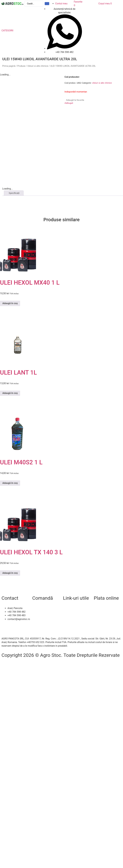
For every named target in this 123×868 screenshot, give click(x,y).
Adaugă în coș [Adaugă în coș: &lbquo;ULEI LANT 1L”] (10, 393)
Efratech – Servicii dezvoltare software (22, 662)
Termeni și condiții (42, 619)
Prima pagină (9, 66)
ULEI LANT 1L (18, 373)
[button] (9, 31)
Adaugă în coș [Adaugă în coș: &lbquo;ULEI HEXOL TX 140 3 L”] (10, 573)
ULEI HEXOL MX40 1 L (30, 283)
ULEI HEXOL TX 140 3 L (31, 552)
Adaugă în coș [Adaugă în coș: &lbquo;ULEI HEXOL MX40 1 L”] (10, 303)
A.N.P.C (67, 623)
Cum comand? (40, 608)
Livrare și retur (40, 612)
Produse (21, 66)
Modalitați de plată (42, 615)
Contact (67, 608)
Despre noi (69, 612)
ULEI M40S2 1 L (21, 462)
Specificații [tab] (14, 193)
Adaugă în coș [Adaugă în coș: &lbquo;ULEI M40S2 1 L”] (10, 483)
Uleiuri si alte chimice (38, 66)
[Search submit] (47, 4)
